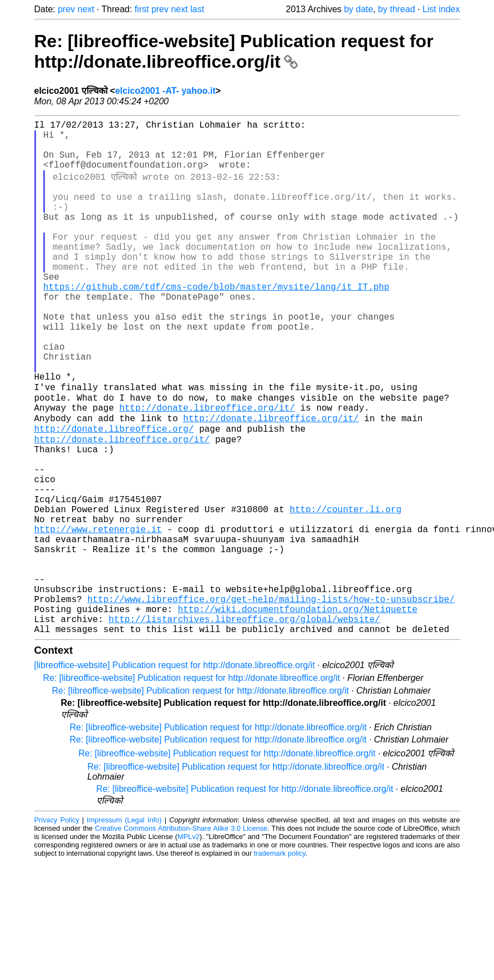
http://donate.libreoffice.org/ (114, 493)
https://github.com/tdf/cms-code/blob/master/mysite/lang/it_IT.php (216, 322)
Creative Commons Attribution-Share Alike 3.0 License (181, 936)
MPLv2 (189, 945)
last (197, 9)
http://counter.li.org (345, 590)
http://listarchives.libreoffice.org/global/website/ (245, 725)
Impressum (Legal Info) (124, 928)
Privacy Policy (57, 928)
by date (358, 9)
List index (441, 9)
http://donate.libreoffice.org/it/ (207, 468)
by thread (397, 9)
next (86, 9)
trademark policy (280, 961)
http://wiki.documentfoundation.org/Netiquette (298, 713)
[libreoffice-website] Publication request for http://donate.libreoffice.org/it (175, 773)
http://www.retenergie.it (98, 615)
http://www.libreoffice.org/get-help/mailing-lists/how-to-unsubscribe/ (271, 700)
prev (66, 9)
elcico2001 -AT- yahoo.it (165, 91)
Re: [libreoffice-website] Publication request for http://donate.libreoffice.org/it (234, 51)
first (142, 9)
